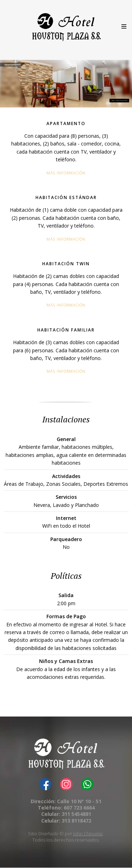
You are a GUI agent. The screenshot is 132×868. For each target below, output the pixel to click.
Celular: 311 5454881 (66, 814)
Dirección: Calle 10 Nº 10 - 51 (66, 801)
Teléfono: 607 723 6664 (66, 808)
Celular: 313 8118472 (66, 821)
